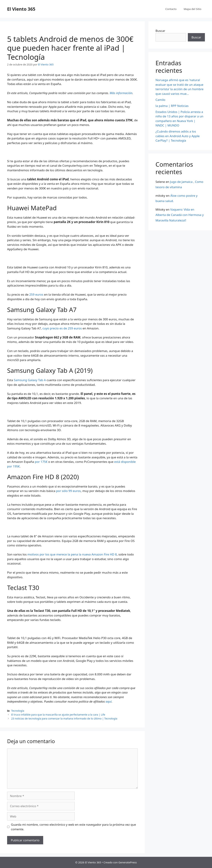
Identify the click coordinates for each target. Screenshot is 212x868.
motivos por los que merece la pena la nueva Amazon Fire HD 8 (72, 554)
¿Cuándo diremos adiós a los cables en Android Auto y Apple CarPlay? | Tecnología (178, 136)
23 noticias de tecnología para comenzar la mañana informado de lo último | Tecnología (64, 719)
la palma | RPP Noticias (172, 106)
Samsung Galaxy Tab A (30, 380)
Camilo (160, 100)
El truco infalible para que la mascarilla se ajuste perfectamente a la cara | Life (58, 715)
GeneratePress (128, 862)
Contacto (171, 9)
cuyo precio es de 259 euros (62, 328)
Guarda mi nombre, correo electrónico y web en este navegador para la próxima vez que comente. (74, 827)
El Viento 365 (21, 9)
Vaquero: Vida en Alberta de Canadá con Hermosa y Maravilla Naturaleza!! (180, 215)
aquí (109, 701)
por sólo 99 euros (69, 491)
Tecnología (18, 711)
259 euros (36, 294)
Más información (121, 93)
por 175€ (41, 462)
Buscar (160, 31)
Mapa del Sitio (193, 9)
